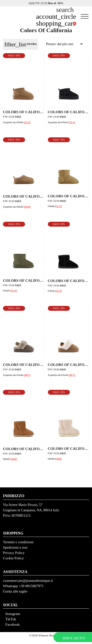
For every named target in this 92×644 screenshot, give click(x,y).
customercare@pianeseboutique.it (28, 581)
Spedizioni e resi (15, 547)
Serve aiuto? (74, 638)
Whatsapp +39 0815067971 (23, 586)
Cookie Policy (13, 558)
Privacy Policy (14, 553)
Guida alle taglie (15, 591)
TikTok (11, 619)
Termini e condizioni (18, 542)
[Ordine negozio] (61, 44)
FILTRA (20, 44)
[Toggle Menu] (85, 16)
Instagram (13, 614)
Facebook (13, 624)
